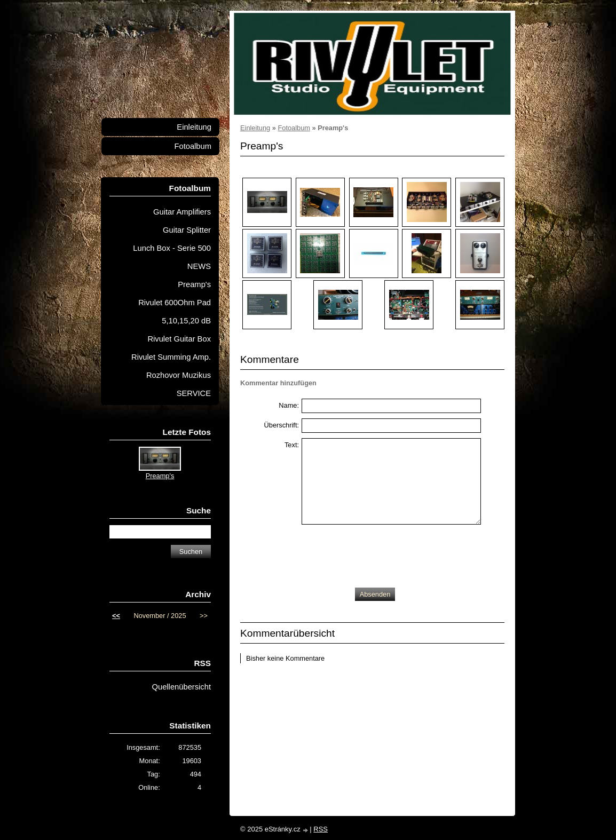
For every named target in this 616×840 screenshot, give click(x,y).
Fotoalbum (294, 128)
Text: (292, 445)
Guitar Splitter (187, 230)
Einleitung (255, 128)
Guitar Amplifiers (182, 212)
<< (116, 616)
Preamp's (194, 284)
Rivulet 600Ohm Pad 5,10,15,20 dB (175, 312)
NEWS (199, 266)
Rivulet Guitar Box (179, 339)
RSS (321, 829)
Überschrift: (282, 425)
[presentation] (383, 553)
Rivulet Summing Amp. (171, 357)
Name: (289, 405)
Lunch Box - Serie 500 (172, 248)
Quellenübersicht (181, 687)
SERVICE (194, 393)
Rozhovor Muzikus (179, 375)
